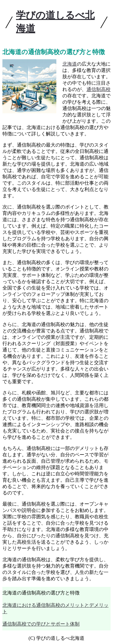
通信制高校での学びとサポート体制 (41, 624)
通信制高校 (99, 89)
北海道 (70, 64)
